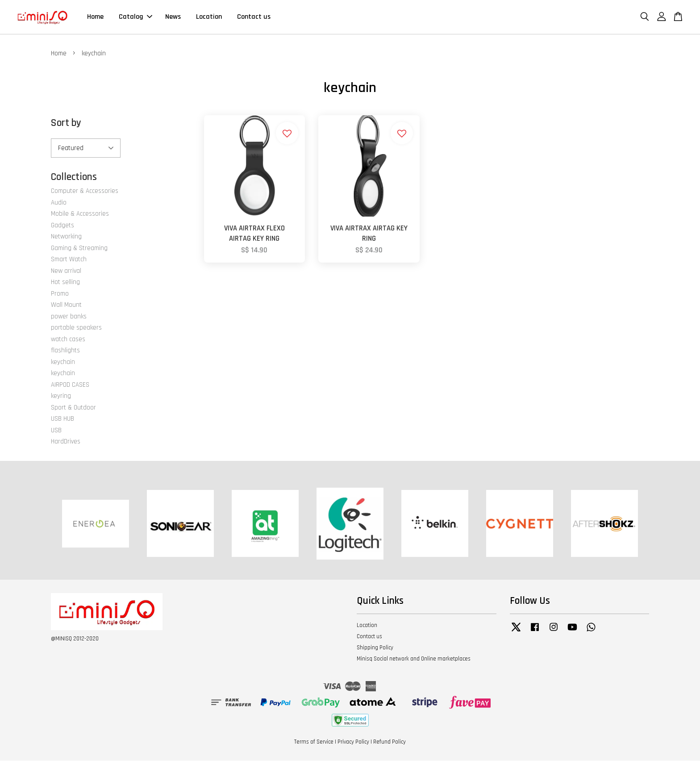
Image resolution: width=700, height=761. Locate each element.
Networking (66, 237)
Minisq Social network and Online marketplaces (414, 659)
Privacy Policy (353, 742)
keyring (61, 396)
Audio (59, 203)
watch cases (68, 340)
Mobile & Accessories (80, 214)
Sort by (66, 123)
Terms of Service (314, 742)
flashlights (65, 351)
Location (209, 17)
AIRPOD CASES (70, 385)
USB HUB (62, 419)
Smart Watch (69, 260)
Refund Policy (390, 742)
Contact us (254, 17)
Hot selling (65, 282)
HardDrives (66, 442)
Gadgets (62, 226)
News (173, 17)
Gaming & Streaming (79, 249)
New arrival (66, 271)
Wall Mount (66, 305)
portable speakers (76, 328)
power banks (69, 317)
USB (56, 431)
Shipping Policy (375, 648)
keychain (63, 362)
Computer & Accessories (85, 191)
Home (95, 17)
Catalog (135, 17)
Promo (60, 294)
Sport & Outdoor (73, 408)
